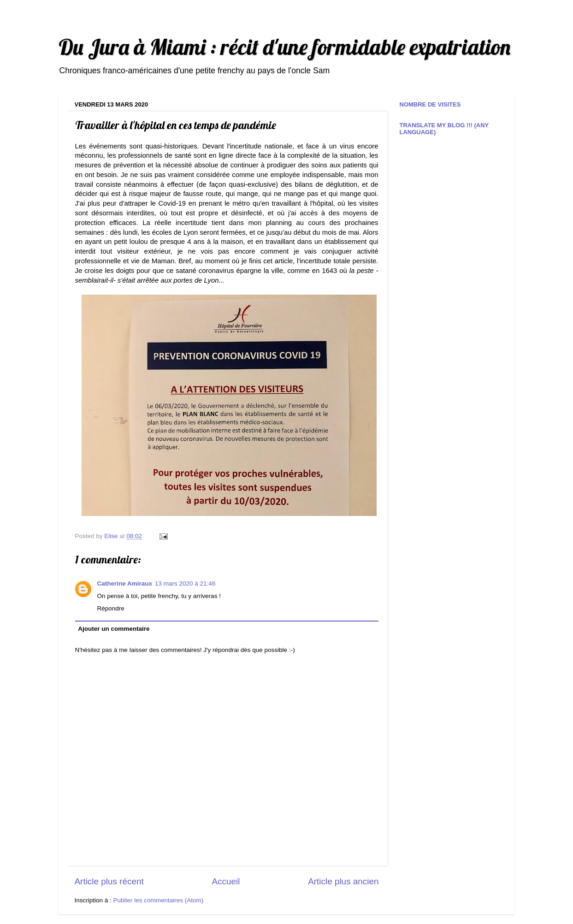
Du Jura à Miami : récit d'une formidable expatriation (284, 47)
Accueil (226, 881)
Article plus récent (109, 881)
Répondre (111, 608)
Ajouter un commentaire (114, 629)
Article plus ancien (343, 881)
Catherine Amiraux (125, 583)
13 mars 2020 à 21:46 (185, 583)
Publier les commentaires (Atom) (159, 900)
